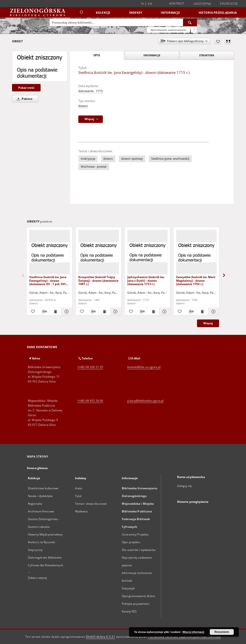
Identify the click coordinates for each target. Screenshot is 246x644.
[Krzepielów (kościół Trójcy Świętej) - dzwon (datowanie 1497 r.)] (99, 252)
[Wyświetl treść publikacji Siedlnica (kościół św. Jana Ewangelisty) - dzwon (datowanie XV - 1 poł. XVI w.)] (55, 312)
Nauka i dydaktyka (40, 496)
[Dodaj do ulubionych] (218, 41)
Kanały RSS (129, 611)
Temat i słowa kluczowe (91, 504)
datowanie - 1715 (90, 91)
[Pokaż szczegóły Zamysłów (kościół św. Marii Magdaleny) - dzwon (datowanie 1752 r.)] (213, 312)
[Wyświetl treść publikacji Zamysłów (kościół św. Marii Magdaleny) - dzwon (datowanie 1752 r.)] (202, 312)
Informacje (170, 13)
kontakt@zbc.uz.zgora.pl (144, 367)
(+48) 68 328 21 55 (90, 367)
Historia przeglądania (218, 13)
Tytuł (78, 496)
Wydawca (81, 511)
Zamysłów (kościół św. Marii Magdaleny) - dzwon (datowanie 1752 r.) (196, 280)
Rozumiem (222, 632)
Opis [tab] (97, 55)
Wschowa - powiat (94, 167)
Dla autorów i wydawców (139, 550)
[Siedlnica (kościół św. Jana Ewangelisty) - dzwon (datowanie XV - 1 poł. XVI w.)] (50, 252)
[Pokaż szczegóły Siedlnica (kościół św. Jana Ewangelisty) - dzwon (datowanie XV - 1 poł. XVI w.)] (66, 312)
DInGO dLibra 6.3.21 (101, 637)
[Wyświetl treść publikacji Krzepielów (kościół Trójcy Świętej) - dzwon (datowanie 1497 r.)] (104, 312)
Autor (79, 488)
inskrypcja (88, 159)
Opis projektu (131, 542)
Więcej (208, 323)
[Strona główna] (81, 13)
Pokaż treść (26, 88)
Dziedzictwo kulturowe (43, 488)
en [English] (150, 4)
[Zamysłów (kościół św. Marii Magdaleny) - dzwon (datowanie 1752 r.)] (196, 252)
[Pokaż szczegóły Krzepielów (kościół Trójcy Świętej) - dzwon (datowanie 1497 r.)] (115, 312)
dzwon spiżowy (132, 159)
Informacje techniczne (137, 573)
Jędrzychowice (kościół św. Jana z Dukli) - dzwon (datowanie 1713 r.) (146, 280)
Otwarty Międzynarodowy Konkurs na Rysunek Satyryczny (45, 542)
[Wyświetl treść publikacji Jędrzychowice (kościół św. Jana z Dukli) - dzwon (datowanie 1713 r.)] (153, 312)
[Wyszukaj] (190, 22)
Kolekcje (103, 13)
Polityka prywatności (136, 604)
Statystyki (128, 588)
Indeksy (136, 13)
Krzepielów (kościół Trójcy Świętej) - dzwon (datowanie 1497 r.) (98, 280)
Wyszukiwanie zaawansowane (168, 30)
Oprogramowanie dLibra (138, 596)
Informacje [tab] (152, 55)
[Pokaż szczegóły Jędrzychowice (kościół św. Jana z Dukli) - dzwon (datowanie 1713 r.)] (164, 312)
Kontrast (177, 3)
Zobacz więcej (37, 578)
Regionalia (35, 504)
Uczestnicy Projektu (135, 534)
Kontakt (127, 581)
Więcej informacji (193, 632)
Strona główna (37, 468)
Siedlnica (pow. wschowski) (170, 159)
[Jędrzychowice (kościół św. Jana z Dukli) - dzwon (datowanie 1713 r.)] (148, 252)
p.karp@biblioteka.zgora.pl (145, 401)
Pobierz (24, 99)
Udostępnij (202, 4)
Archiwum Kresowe (41, 511)
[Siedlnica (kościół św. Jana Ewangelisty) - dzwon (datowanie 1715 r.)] (40, 66)
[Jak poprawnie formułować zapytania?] (194, 30)
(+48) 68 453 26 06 (90, 401)
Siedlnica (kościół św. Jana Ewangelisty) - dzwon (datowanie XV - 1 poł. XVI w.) (48, 280)
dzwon (83, 106)
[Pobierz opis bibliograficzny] (44, 312)
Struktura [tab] (207, 55)
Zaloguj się (229, 3)
